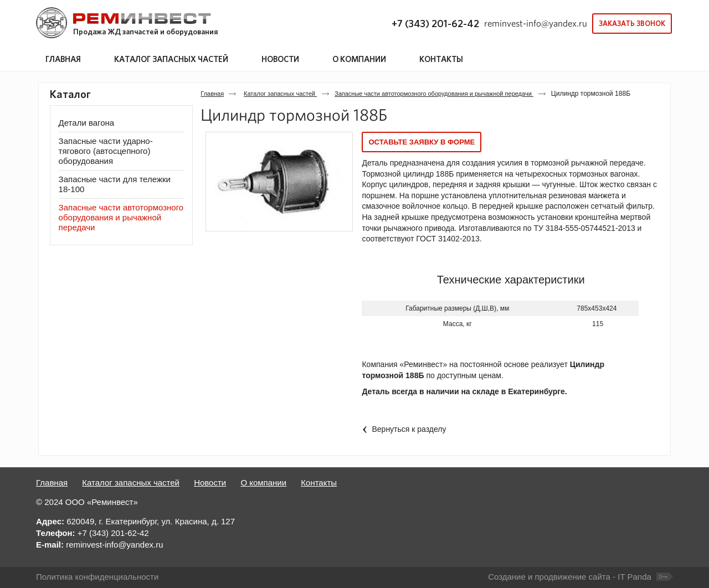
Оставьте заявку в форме (422, 142)
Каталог (70, 94)
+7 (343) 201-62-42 (435, 24)
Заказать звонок (632, 24)
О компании (263, 483)
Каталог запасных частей (171, 59)
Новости (210, 483)
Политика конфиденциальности (97, 577)
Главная (212, 94)
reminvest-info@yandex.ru (536, 23)
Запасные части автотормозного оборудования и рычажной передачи (434, 94)
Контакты (319, 483)
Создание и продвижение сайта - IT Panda (570, 577)
